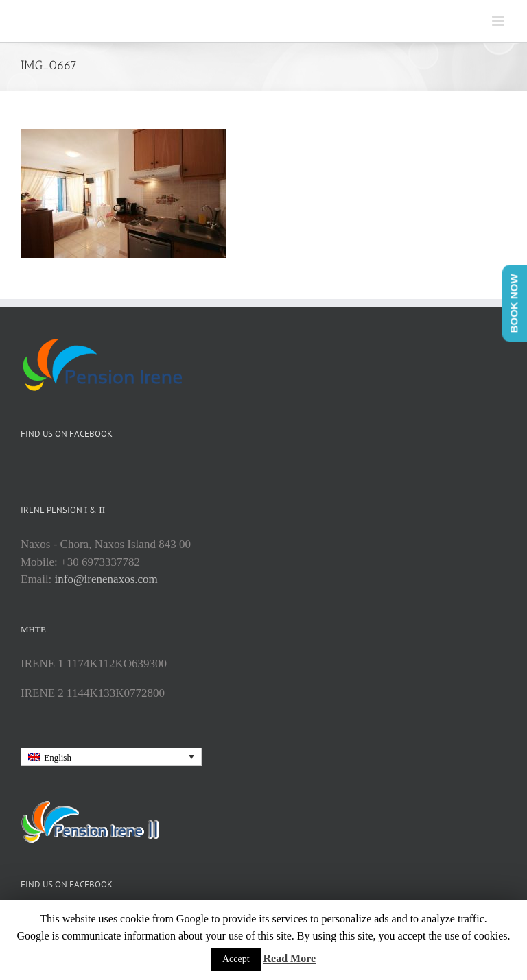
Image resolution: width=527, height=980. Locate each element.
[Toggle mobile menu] (499, 21)
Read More (290, 958)
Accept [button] (236, 959)
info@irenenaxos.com (106, 579)
